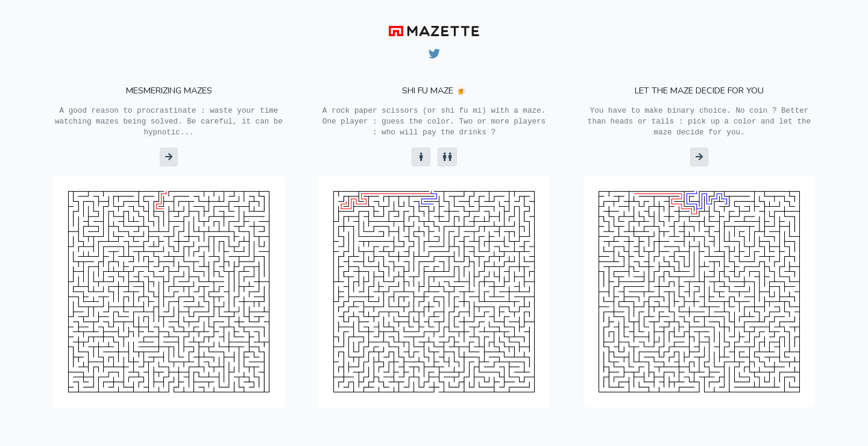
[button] (169, 157)
